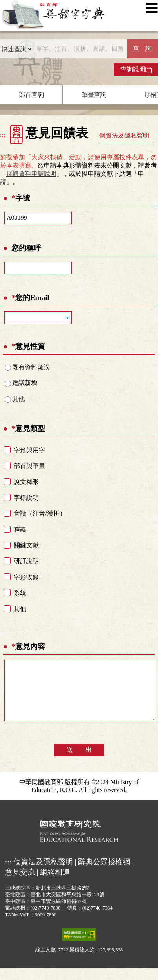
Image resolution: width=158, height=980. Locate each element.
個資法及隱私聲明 (124, 135)
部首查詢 (31, 95)
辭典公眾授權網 (104, 874)
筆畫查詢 (94, 95)
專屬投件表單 (125, 157)
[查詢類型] (16, 49)
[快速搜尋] (79, 49)
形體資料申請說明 (31, 174)
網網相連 (55, 884)
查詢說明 (136, 70)
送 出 (79, 762)
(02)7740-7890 (46, 920)
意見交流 (20, 884)
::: (3, 135)
